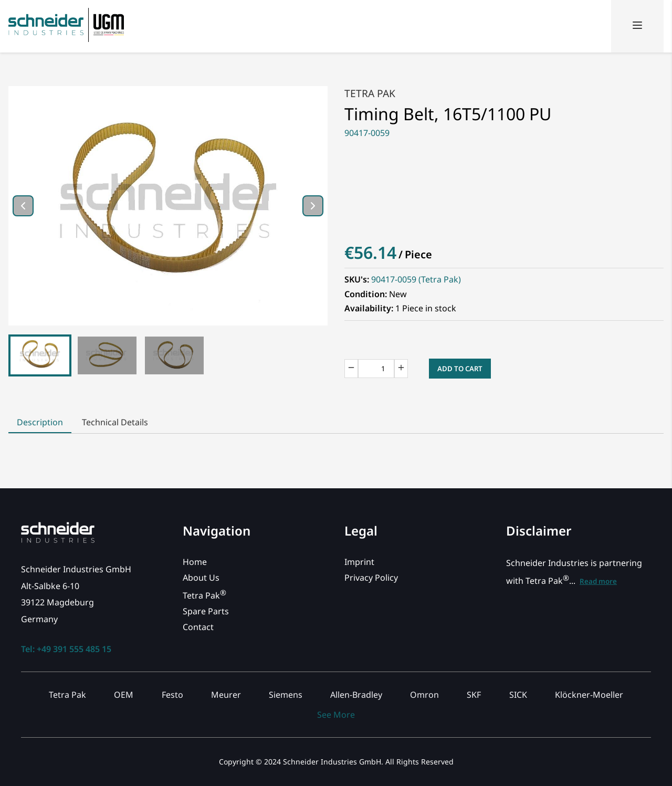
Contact (198, 627)
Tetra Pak (370, 93)
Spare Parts (206, 611)
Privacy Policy (371, 578)
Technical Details (115, 422)
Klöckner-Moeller (589, 695)
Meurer (226, 695)
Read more (598, 581)
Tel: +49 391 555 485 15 (66, 649)
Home (195, 562)
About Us (201, 578)
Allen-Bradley (356, 695)
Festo (172, 695)
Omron (424, 695)
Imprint (359, 562)
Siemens (286, 695)
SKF (474, 695)
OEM (124, 695)
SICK (518, 695)
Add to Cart (460, 369)
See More (336, 715)
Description (40, 422)
